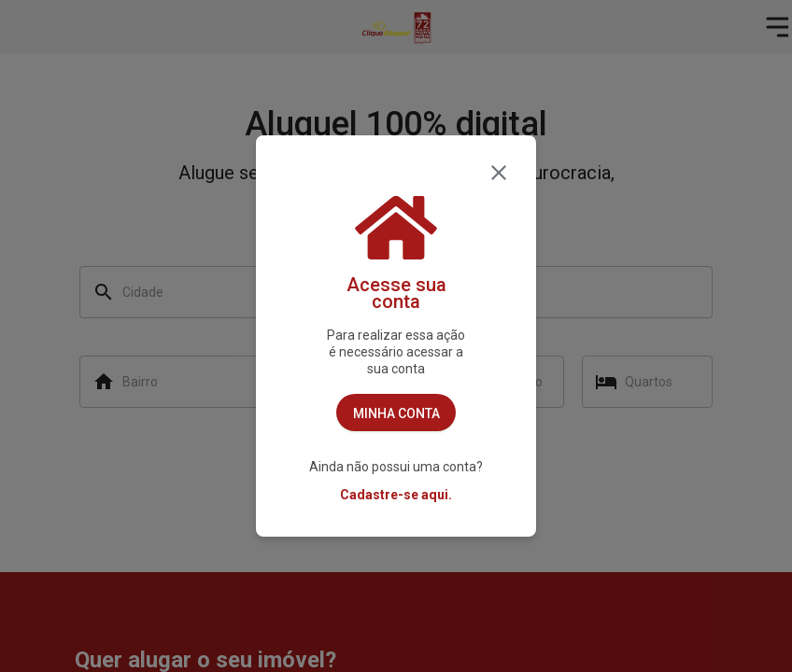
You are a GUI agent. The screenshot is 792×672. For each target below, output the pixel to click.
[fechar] (499, 173)
